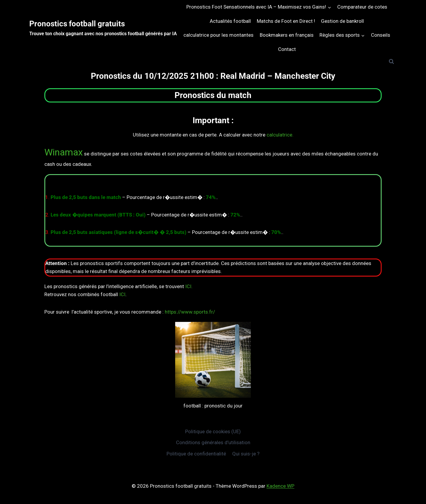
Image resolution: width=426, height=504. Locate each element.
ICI (122, 294)
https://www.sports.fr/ (190, 312)
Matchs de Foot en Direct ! (286, 21)
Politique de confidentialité (196, 454)
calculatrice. (280, 135)
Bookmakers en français (287, 35)
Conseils (381, 35)
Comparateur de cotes (362, 7)
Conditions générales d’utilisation (213, 442)
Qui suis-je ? (246, 454)
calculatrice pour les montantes (218, 35)
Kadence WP (280, 486)
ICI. (189, 286)
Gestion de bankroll (342, 21)
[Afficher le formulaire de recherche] (391, 62)
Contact (287, 49)
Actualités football (230, 21)
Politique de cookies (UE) (213, 431)
